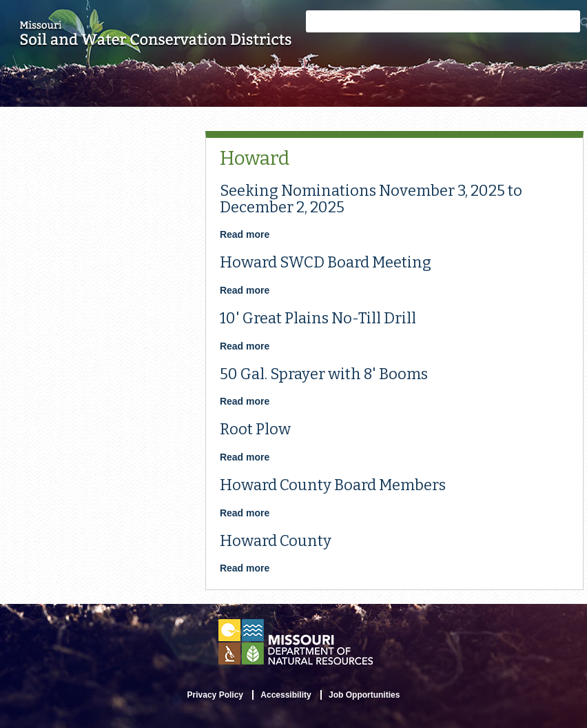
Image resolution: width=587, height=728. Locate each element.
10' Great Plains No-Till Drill (318, 318)
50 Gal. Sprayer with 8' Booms (324, 374)
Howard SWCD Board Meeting (326, 262)
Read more (245, 234)
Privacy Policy (215, 695)
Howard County (276, 541)
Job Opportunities (364, 695)
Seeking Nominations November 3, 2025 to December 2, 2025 (371, 199)
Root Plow (255, 429)
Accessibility (286, 695)
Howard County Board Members (333, 485)
